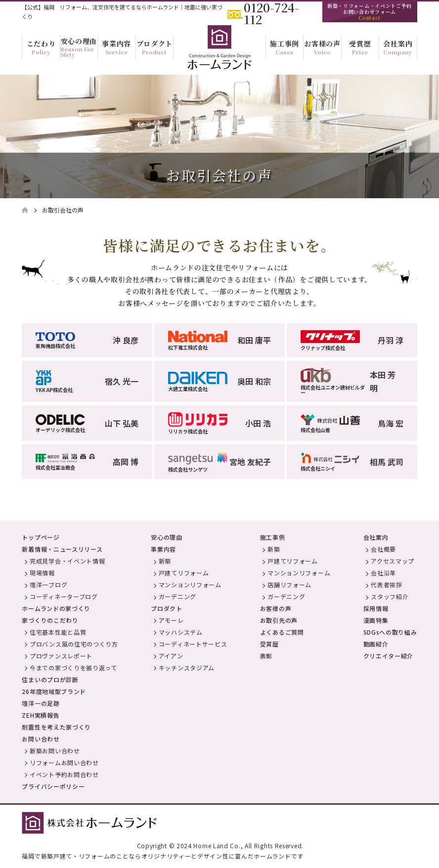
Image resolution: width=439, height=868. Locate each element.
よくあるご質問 (282, 632)
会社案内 (376, 537)
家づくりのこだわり (50, 620)
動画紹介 (376, 644)
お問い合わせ (41, 739)
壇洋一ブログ (48, 585)
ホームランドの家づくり (56, 608)
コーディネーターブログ (64, 596)
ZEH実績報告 (41, 715)
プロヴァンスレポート (61, 656)
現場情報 (42, 573)
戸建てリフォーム (184, 573)
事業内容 (163, 549)
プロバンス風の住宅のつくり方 (74, 644)
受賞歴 (269, 644)
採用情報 (376, 608)
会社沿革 (383, 573)
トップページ (41, 537)
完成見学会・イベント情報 (67, 561)
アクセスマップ (393, 561)
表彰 (266, 656)
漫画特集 (376, 620)
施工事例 (273, 537)
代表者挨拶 (387, 585)
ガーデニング (177, 596)
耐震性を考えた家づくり (56, 727)
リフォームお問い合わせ (64, 762)
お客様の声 (276, 608)
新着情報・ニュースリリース (62, 549)
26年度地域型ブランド (54, 691)
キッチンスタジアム (187, 668)
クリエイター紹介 (389, 656)
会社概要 (383, 549)
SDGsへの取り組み (390, 632)
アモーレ (171, 620)
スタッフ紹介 (390, 596)
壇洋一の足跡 (41, 703)
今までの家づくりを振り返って (73, 668)
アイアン (171, 656)
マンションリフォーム (190, 585)
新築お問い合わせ (55, 751)
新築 (165, 561)
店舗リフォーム (289, 585)
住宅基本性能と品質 (58, 632)
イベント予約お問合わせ (64, 774)
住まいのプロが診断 (50, 679)
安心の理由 (167, 537)
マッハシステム (181, 632)
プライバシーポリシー (53, 786)
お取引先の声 (279, 620)
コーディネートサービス (193, 644)
